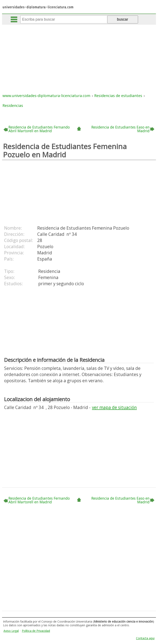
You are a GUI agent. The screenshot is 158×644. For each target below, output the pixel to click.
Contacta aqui (145, 638)
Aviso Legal (11, 631)
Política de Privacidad (36, 631)
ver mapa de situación (114, 407)
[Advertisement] (79, 56)
